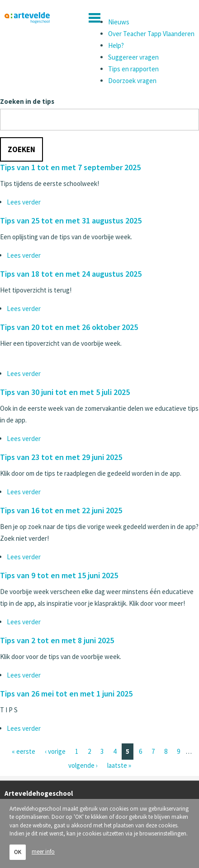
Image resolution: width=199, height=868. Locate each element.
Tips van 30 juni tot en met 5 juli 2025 (65, 392)
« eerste (24, 751)
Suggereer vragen (133, 57)
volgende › (83, 765)
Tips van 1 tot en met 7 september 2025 (70, 167)
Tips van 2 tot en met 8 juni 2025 (57, 640)
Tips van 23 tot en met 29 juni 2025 (61, 457)
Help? (116, 45)
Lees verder (24, 202)
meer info (43, 855)
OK (18, 855)
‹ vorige (55, 751)
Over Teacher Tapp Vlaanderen (151, 34)
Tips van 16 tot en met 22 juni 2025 (61, 510)
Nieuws (119, 22)
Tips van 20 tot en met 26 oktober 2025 (69, 327)
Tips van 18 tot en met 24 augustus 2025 (71, 274)
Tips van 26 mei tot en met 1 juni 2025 (66, 694)
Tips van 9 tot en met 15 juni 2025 (59, 575)
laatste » (119, 765)
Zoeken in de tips (27, 101)
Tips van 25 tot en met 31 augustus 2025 (71, 220)
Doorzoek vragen (132, 81)
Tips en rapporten (133, 69)
